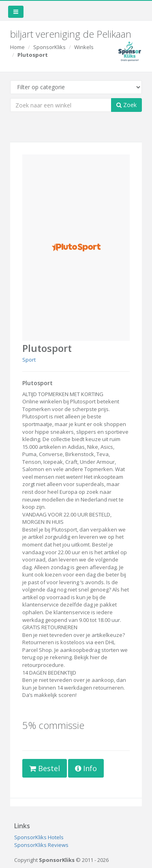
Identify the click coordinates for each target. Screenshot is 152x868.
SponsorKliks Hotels (39, 837)
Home (17, 47)
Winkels (84, 47)
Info (86, 768)
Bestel (45, 768)
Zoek (126, 105)
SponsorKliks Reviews (41, 845)
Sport (29, 360)
